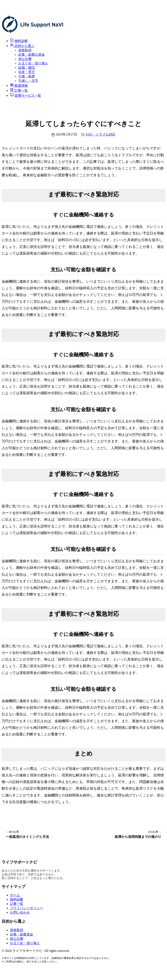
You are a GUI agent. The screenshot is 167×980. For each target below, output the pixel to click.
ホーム (15, 895)
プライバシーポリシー (27, 908)
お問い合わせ (20, 912)
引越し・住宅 (28, 81)
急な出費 (25, 59)
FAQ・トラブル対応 (101, 134)
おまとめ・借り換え (33, 63)
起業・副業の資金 (32, 55)
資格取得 (25, 50)
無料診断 (17, 899)
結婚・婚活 (27, 68)
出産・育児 (27, 72)
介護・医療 (27, 76)
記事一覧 (17, 904)
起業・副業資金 (22, 934)
